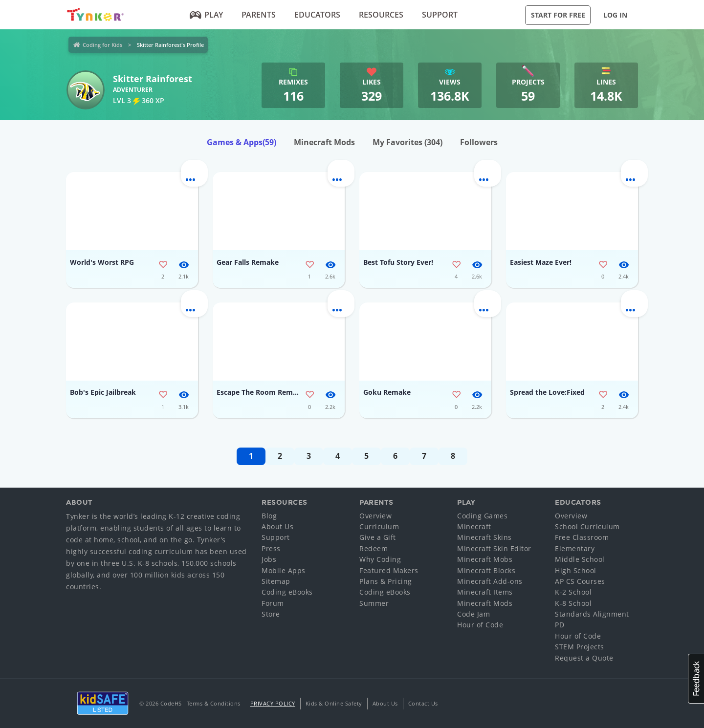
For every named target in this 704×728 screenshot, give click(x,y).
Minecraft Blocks (486, 570)
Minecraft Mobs (485, 559)
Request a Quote (584, 658)
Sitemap (276, 581)
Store (271, 614)
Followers (479, 142)
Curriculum (379, 526)
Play (207, 15)
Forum (273, 603)
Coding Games (482, 516)
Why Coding (380, 559)
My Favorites (407, 142)
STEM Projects (580, 647)
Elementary (575, 548)
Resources (381, 15)
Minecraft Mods (324, 142)
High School (576, 570)
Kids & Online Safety (334, 703)
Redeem (374, 548)
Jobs (269, 559)
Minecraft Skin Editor (494, 548)
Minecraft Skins (484, 537)
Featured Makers (389, 570)
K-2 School (573, 592)
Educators (317, 15)
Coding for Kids (102, 45)
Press (271, 548)
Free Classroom (582, 537)
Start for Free (558, 15)
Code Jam (473, 614)
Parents (259, 15)
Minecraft (474, 526)
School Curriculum (587, 526)
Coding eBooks (287, 592)
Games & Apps (242, 142)
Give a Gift (378, 537)
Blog (269, 516)
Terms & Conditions (214, 703)
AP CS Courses (580, 581)
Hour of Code (480, 625)
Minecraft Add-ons (490, 581)
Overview (375, 516)
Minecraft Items (485, 592)
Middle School (580, 559)
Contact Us (423, 703)
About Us (277, 526)
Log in (615, 15)
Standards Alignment (592, 614)
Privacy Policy (273, 703)
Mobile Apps (284, 570)
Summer (374, 603)
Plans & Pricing (386, 581)
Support (440, 15)
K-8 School (573, 603)
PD (560, 625)
